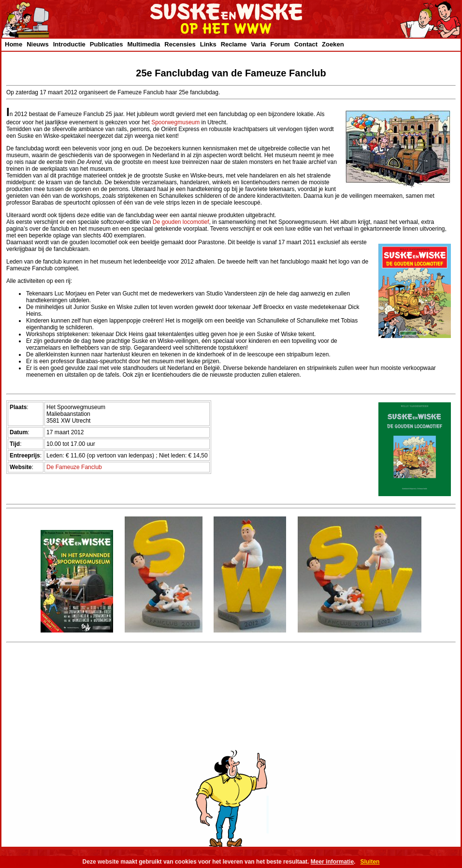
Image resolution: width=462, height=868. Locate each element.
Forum (280, 44)
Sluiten (370, 862)
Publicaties (107, 44)
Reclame (234, 44)
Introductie (69, 44)
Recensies (180, 44)
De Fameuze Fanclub (74, 467)
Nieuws (38, 44)
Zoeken (333, 44)
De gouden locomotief (181, 222)
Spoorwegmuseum (175, 122)
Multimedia (144, 44)
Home (14, 44)
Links (208, 44)
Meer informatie (332, 862)
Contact (306, 44)
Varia (258, 44)
